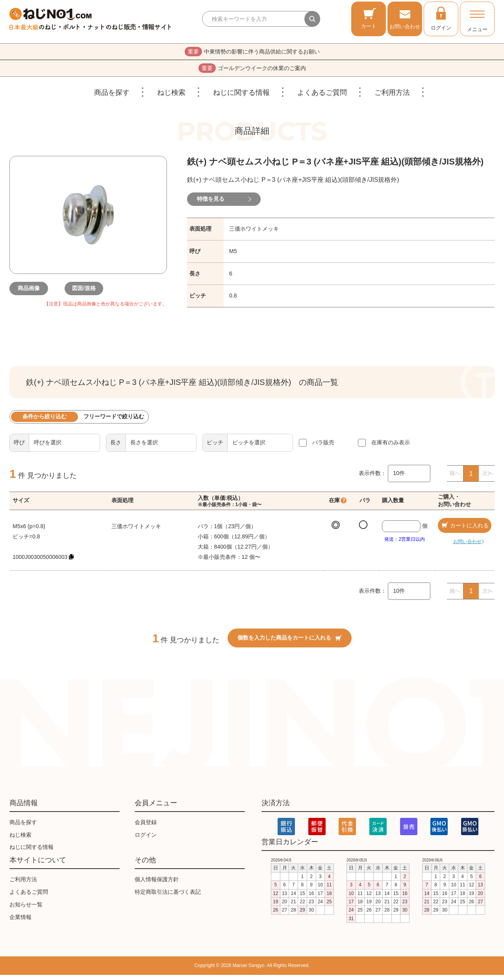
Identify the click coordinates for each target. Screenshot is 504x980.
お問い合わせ (405, 18)
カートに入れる (465, 531)
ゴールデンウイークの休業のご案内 (252, 72)
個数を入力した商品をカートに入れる (290, 643)
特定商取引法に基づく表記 (168, 897)
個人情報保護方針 (157, 884)
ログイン (441, 18)
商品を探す (112, 98)
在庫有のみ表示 (391, 447)
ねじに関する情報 (241, 98)
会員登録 (146, 827)
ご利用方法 (392, 98)
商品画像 (33, 294)
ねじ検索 (171, 98)
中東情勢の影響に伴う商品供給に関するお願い (252, 53)
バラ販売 (323, 447)
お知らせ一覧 (26, 910)
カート (369, 18)
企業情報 (20, 922)
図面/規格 (88, 294)
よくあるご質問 (322, 98)
